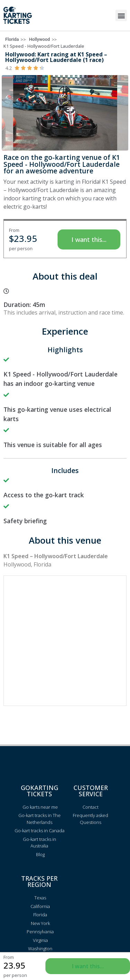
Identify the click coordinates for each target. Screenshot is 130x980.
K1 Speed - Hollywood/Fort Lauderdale (44, 46)
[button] (121, 15)
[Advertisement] (65, 641)
